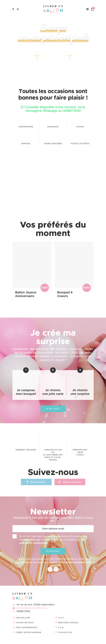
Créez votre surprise (29, 632)
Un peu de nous (25, 623)
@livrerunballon (70, 482)
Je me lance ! (53, 409)
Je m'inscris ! (53, 551)
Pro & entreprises (27, 627)
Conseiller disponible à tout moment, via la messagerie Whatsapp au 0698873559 (53, 109)
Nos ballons (23, 618)
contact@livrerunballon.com (76, 562)
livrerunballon (36, 482)
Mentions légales (68, 623)
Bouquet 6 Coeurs (65, 294)
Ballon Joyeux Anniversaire (26, 294)
